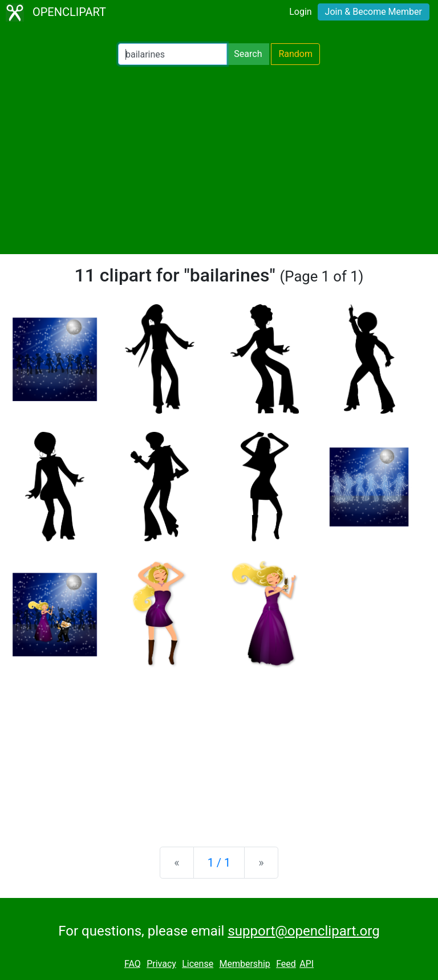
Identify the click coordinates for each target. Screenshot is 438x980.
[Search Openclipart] (173, 54)
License (198, 964)
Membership (244, 964)
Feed (286, 964)
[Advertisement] (219, 160)
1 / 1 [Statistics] (219, 863)
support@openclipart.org (303, 931)
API (307, 964)
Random (295, 54)
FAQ (133, 964)
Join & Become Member (374, 12)
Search (248, 54)
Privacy (161, 964)
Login (300, 12)
